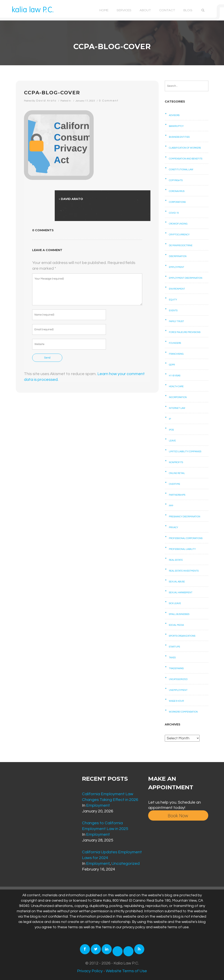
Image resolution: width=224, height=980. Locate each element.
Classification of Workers (185, 148)
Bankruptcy (176, 126)
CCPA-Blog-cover (52, 93)
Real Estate (176, 560)
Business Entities (179, 137)
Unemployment (178, 690)
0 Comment (109, 101)
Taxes (172, 658)
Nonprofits (176, 462)
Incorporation (178, 397)
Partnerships (177, 495)
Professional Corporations (186, 538)
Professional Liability (182, 549)
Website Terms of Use (126, 971)
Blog (188, 10)
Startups (174, 647)
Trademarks (176, 668)
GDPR (172, 365)
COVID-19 (174, 213)
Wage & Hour (176, 701)
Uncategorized (178, 679)
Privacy (173, 527)
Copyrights (176, 180)
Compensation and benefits (186, 159)
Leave (172, 441)
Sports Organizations (182, 636)
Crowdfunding (178, 224)
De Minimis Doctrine (181, 245)
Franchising (176, 354)
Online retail (177, 473)
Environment (177, 289)
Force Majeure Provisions (185, 332)
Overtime (175, 484)
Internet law (177, 408)
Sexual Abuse (177, 582)
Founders (175, 343)
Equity (173, 300)
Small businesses (179, 614)
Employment (177, 267)
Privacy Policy (90, 971)
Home (104, 10)
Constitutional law (181, 170)
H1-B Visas (175, 376)
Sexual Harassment (181, 593)
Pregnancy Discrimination (185, 517)
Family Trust (176, 321)
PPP (171, 506)
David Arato (46, 101)
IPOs (171, 430)
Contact (167, 10)
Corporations (177, 202)
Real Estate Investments (184, 571)
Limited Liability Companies (185, 452)
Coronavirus (177, 191)
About (145, 10)
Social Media (176, 625)
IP (170, 419)
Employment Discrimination (186, 278)
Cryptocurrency (179, 235)
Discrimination (178, 256)
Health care (176, 386)
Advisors (174, 115)
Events (173, 311)
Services (124, 10)
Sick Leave (175, 603)
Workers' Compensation (183, 712)
